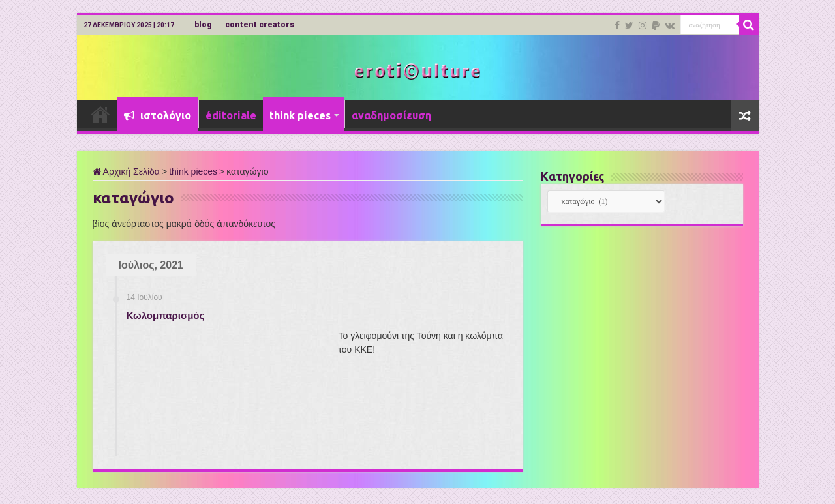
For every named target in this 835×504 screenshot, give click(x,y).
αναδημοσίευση (391, 115)
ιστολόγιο (158, 115)
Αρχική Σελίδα (126, 171)
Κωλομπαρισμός (166, 315)
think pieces (300, 115)
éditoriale (231, 115)
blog (203, 25)
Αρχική (100, 114)
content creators (260, 25)
